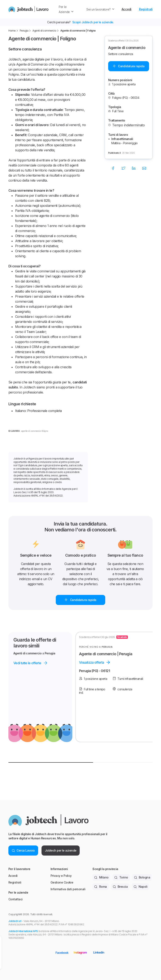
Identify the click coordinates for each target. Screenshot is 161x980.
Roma (100, 887)
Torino (121, 877)
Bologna (142, 877)
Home (12, 31)
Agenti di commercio (44, 31)
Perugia (24, 31)
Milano (101, 877)
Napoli (140, 887)
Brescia (120, 887)
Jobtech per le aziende (61, 850)
